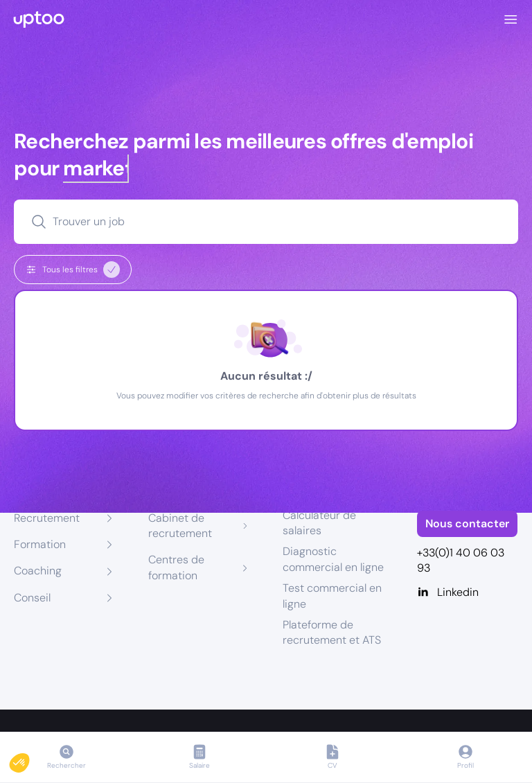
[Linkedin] (468, 592)
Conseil (32, 598)
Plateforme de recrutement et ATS (332, 632)
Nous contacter (467, 524)
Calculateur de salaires (319, 523)
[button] (29, 759)
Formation (40, 544)
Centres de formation (176, 567)
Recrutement (47, 518)
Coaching (38, 571)
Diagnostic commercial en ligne (333, 559)
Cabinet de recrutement (180, 526)
